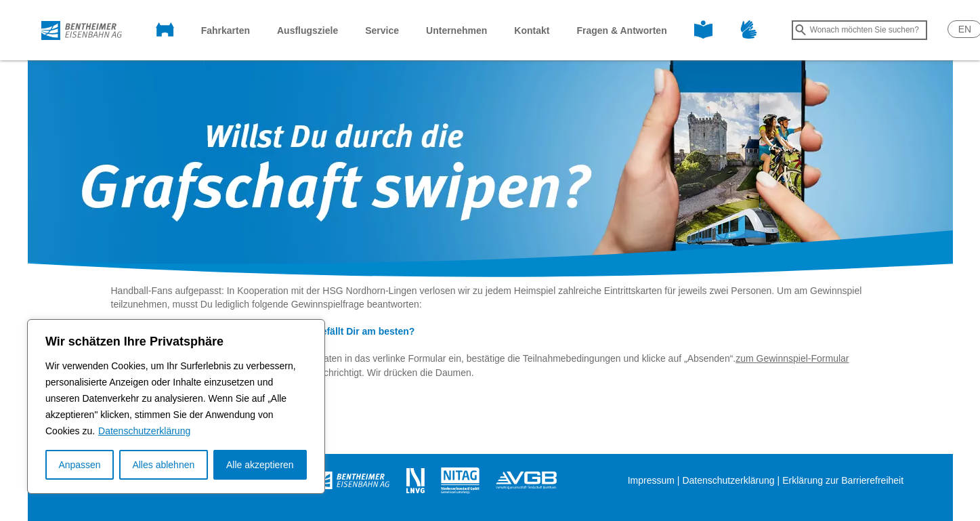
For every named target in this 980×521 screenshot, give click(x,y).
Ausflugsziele (307, 30)
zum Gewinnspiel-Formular (792, 358)
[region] (176, 407)
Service (382, 30)
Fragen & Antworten (621, 30)
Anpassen (79, 465)
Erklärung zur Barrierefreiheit (843, 480)
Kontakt (532, 30)
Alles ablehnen (163, 465)
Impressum (651, 480)
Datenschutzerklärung (144, 431)
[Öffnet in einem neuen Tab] (352, 480)
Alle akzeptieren (260, 465)
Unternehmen (456, 30)
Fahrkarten (226, 30)
